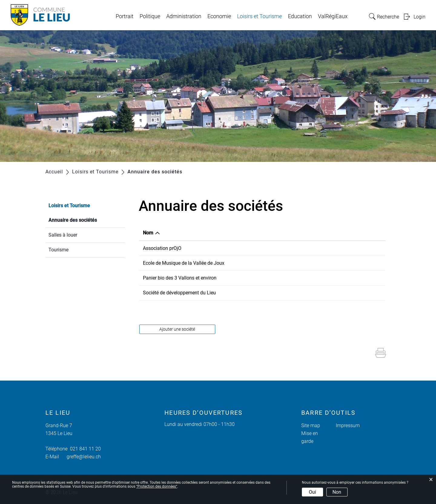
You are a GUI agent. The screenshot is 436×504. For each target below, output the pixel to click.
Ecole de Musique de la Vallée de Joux (184, 263)
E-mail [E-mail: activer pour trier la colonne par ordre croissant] (302, 233)
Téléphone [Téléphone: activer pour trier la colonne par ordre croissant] (260, 233)
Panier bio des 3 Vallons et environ (180, 278)
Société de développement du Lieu (179, 293)
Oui (312, 492)
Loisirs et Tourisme (259, 16)
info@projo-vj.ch (313, 248)
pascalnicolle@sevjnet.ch (322, 293)
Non (337, 492)
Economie (219, 16)
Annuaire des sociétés (87, 219)
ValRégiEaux (333, 16)
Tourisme (58, 250)
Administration (184, 16)
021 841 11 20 (84, 449)
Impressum (348, 425)
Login (419, 17)
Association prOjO (162, 248)
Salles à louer (63, 235)
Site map (311, 425)
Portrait (125, 16)
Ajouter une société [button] (177, 329)
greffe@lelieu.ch (84, 457)
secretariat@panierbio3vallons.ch (331, 278)
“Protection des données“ (157, 486)
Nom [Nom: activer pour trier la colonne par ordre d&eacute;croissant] (148, 233)
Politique (150, 16)
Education (300, 16)
